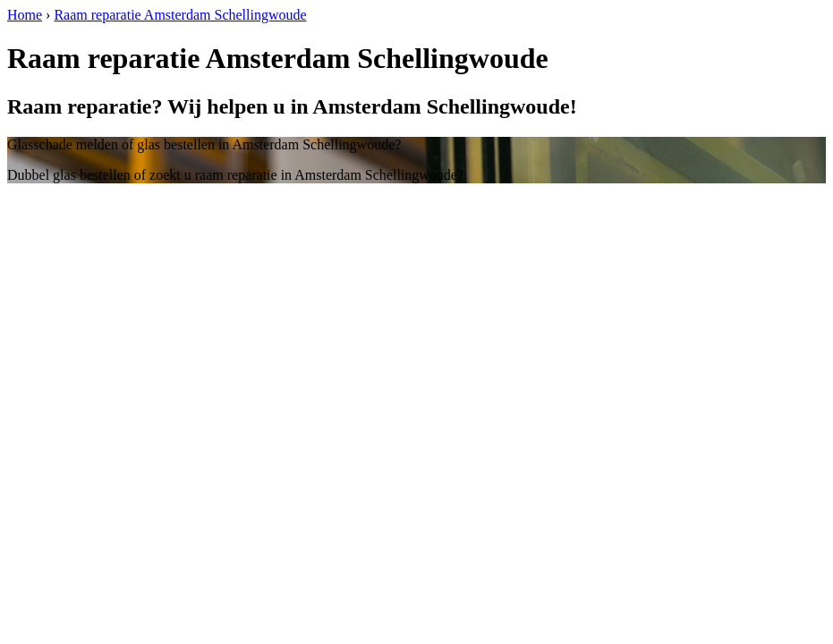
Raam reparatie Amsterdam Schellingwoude (180, 15)
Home (25, 15)
